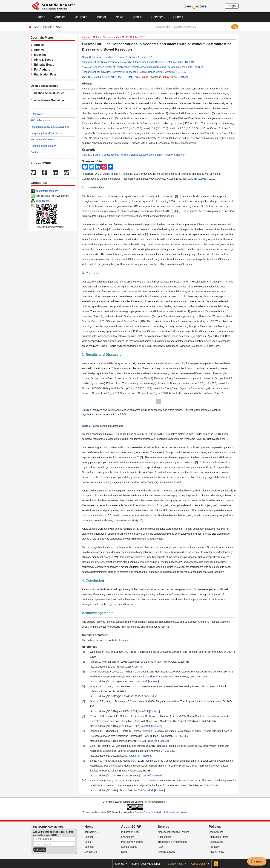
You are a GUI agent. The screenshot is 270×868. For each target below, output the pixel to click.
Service (163, 827)
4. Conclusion (93, 580)
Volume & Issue (166, 852)
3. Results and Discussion (103, 355)
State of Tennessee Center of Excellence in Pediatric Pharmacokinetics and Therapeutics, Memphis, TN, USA (143, 67)
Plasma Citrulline (91, 155)
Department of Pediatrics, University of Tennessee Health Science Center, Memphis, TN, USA (134, 72)
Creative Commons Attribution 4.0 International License (161, 812)
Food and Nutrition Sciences (97, 37)
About (137, 17)
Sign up (120, 864)
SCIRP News (175, 864)
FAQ (160, 847)
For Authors (41, 70)
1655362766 (43, 201)
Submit (178, 17)
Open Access (216, 832)
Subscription (165, 837)
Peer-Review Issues (132, 842)
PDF (120, 77)
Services (157, 17)
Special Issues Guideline (47, 100)
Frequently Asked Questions (46, 133)
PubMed (153, 681)
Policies (215, 827)
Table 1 (148, 378)
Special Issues (129, 847)
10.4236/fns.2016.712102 (102, 77)
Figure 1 (184, 388)
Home (41, 17)
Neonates (148, 155)
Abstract (88, 84)
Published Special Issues (48, 93)
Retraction (214, 847)
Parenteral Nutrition (175, 155)
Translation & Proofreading (173, 842)
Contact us (37, 152)
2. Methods (91, 273)
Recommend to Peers (43, 139)
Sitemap (89, 847)
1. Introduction (94, 187)
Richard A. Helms (138, 57)
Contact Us (91, 852)
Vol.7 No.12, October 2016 (130, 37)
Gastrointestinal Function (116, 155)
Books (101, 17)
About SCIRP (131, 827)
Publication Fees (45, 75)
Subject (89, 837)
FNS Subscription (40, 120)
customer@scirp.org (47, 191)
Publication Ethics (219, 837)
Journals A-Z (92, 832)
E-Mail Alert (37, 114)
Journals (81, 17)
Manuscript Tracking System (173, 832)
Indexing (39, 55)
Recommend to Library (43, 146)
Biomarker (136, 155)
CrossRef (137, 667)
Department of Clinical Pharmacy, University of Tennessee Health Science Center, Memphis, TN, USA (139, 62)
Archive (38, 50)
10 (141, 520)
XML (137, 77)
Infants (159, 155)
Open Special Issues (44, 86)
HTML (129, 77)
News (120, 17)
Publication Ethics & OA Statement (50, 127)
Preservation (216, 842)
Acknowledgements (98, 613)
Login (232, 6)
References (90, 647)
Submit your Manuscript (146, 864)
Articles (60, 17)
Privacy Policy (216, 852)
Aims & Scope (43, 60)
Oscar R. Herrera (91, 57)
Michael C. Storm (115, 57)
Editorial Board (44, 65)
